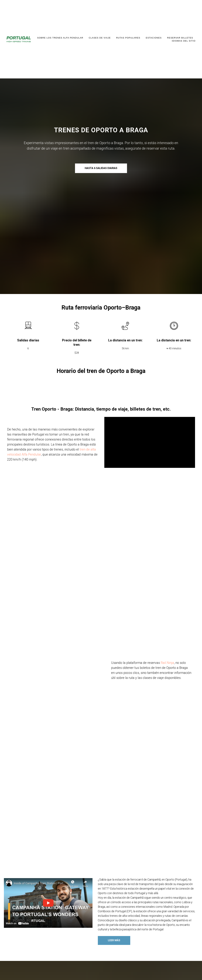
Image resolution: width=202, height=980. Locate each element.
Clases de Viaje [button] (100, 38)
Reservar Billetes (180, 38)
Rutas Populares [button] (128, 38)
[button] (48, 903)
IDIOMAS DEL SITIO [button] (184, 41)
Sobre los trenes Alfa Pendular (60, 38)
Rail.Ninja (167, 663)
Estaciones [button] (154, 38)
